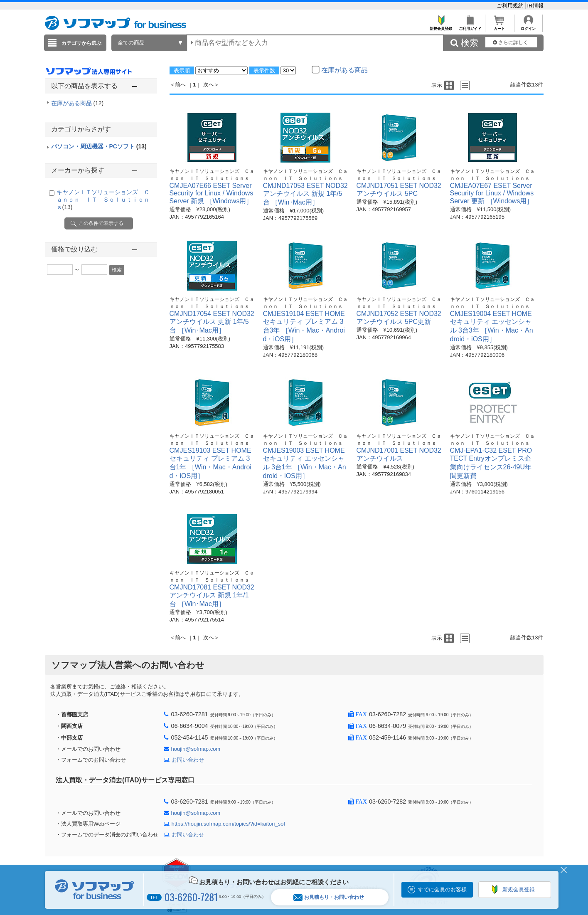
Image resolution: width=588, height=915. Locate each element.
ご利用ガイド (470, 26)
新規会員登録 (441, 26)
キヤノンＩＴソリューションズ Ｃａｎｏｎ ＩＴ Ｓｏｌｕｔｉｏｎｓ (103, 200)
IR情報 (535, 6)
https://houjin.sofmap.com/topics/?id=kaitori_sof (229, 824)
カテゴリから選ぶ (81, 43)
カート (499, 26)
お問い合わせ (188, 760)
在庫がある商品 (77, 103)
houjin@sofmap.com (196, 749)
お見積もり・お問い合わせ (329, 897)
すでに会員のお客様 (442, 889)
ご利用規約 (511, 6)
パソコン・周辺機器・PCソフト (99, 146)
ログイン (528, 26)
